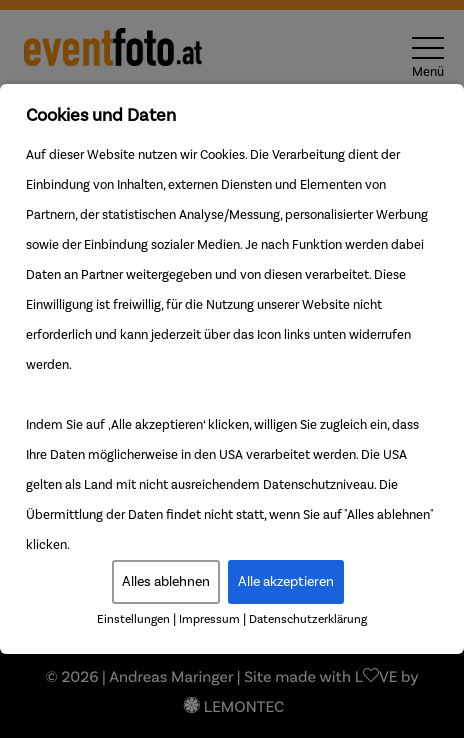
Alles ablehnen (166, 582)
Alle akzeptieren (286, 582)
